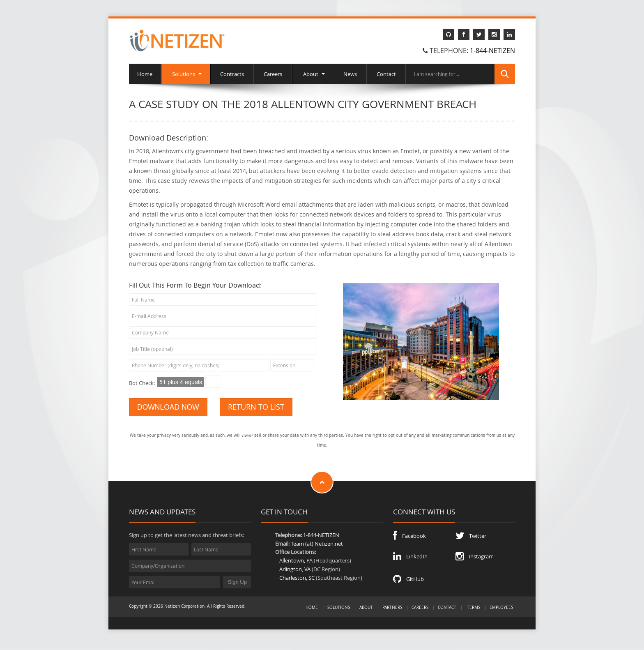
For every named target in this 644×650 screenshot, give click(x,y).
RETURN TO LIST (256, 407)
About (313, 74)
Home (145, 74)
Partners (392, 607)
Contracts (232, 74)
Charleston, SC (297, 578)
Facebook (409, 536)
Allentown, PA (296, 560)
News (350, 74)
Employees (501, 607)
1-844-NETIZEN (492, 51)
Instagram (475, 556)
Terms (474, 607)
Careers (273, 74)
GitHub (408, 579)
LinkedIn (410, 556)
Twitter (471, 536)
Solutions (186, 74)
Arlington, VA (295, 569)
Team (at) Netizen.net (317, 544)
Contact (386, 74)
